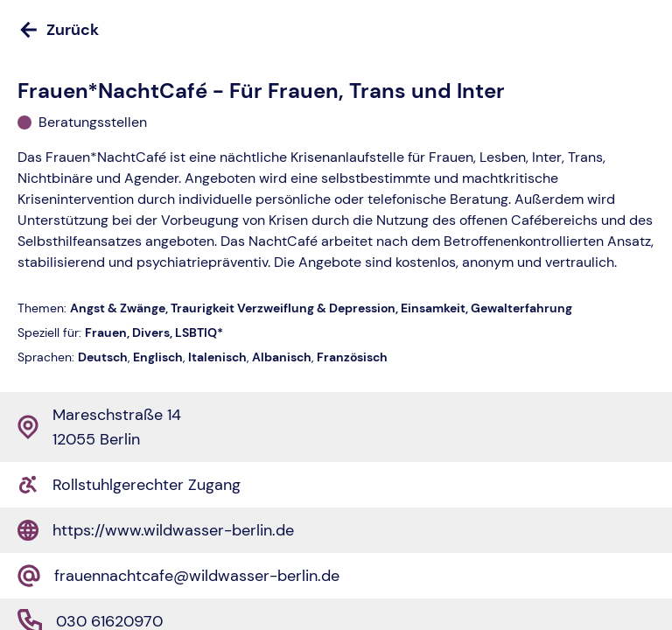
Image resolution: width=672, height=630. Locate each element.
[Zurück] (336, 30)
